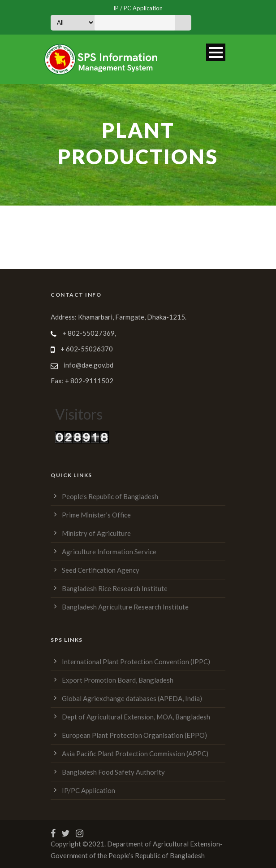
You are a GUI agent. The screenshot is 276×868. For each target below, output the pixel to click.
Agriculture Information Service (109, 552)
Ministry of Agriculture (96, 533)
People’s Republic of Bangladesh (110, 496)
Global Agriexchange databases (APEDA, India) (132, 698)
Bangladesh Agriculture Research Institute (125, 607)
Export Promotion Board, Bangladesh (118, 680)
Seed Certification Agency (101, 570)
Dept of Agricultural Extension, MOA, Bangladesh (136, 717)
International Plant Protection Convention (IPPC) (136, 662)
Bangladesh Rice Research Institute (115, 588)
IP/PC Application (88, 790)
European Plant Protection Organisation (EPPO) (134, 735)
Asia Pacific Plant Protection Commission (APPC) (135, 754)
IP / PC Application (138, 8)
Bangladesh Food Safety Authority (113, 772)
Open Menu (216, 52)
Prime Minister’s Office (96, 515)
